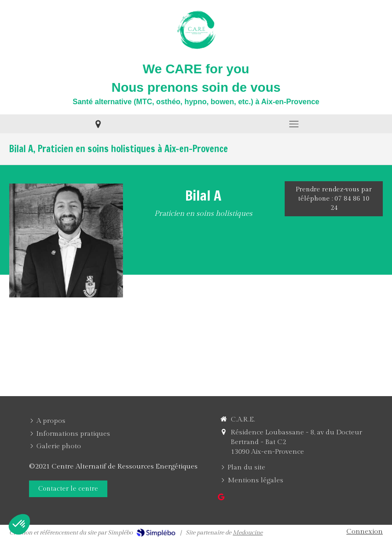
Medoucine (248, 533)
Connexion (365, 531)
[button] (19, 524)
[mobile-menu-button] (294, 124)
